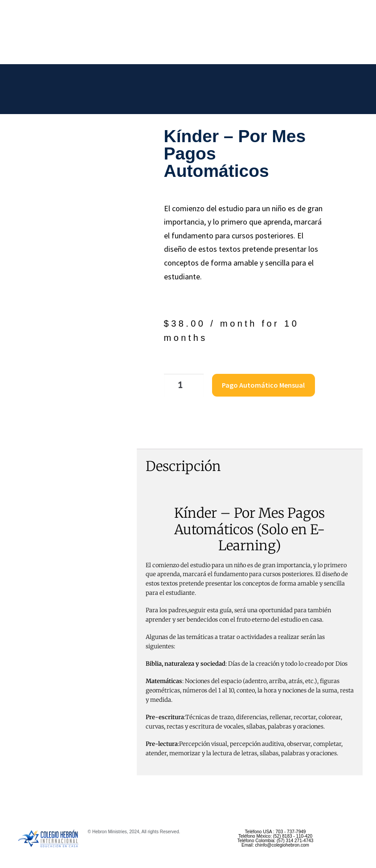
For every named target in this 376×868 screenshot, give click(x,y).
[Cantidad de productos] (179, 384)
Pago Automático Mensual (256, 384)
